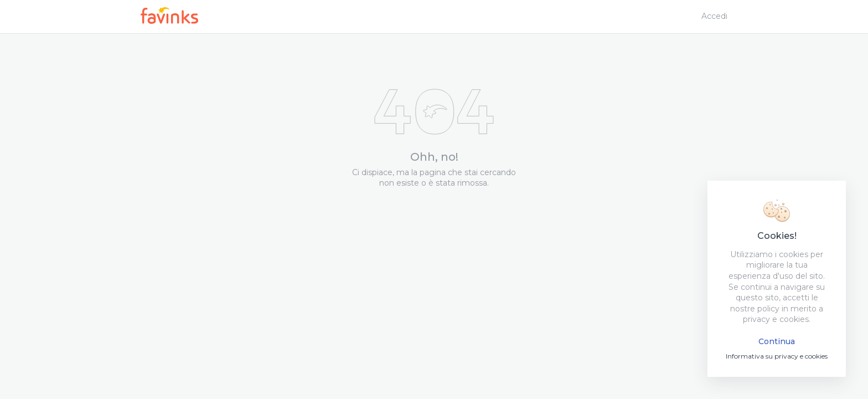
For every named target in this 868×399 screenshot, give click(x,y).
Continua (777, 341)
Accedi (714, 16)
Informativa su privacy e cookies (777, 356)
